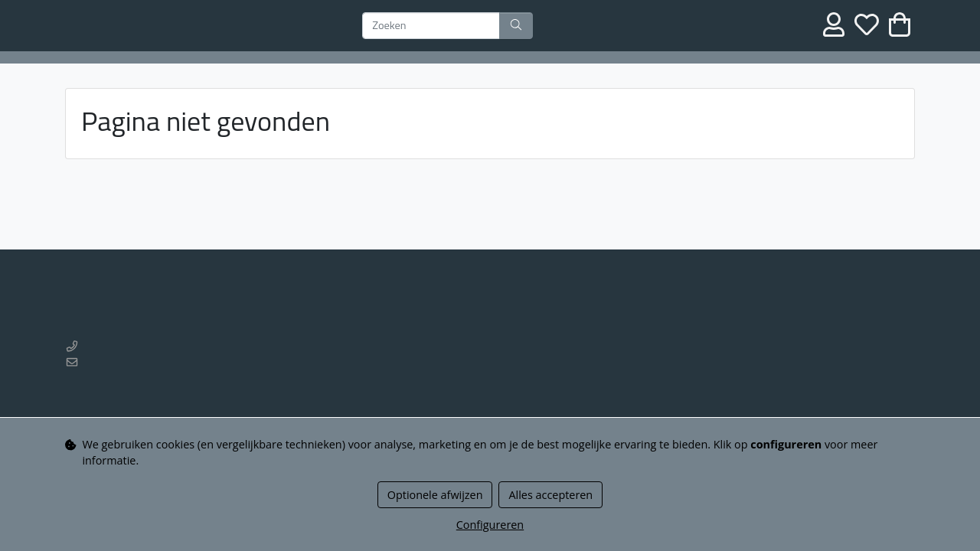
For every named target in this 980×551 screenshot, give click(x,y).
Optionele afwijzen (435, 495)
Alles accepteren (550, 495)
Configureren (490, 525)
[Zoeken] (431, 26)
